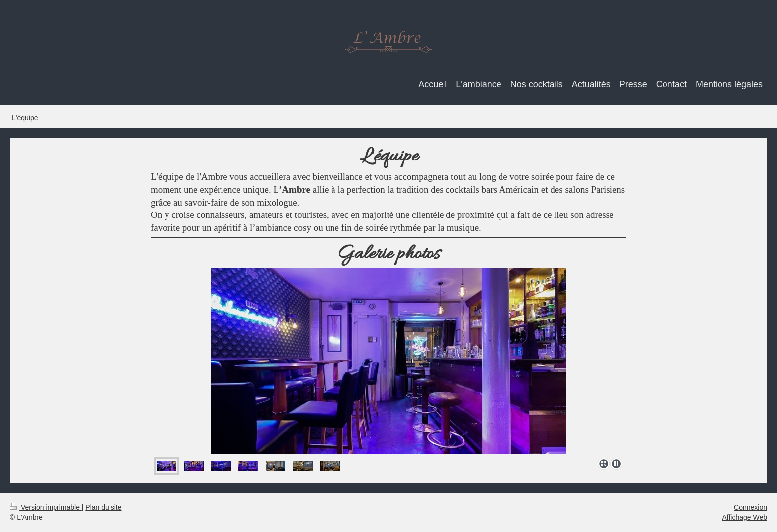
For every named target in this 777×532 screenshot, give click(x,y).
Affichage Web (745, 517)
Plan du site (103, 507)
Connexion (750, 507)
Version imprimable (46, 507)
